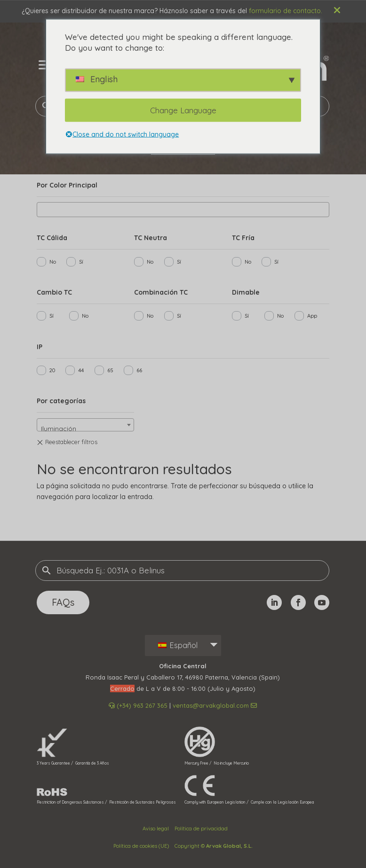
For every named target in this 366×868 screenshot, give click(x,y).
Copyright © (214, 846)
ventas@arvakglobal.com (215, 705)
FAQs (63, 602)
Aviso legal (156, 829)
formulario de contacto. (286, 11)
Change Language (183, 110)
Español (178, 645)
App (312, 316)
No (53, 262)
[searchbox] (42, 209)
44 (81, 370)
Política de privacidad (201, 829)
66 (139, 370)
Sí (81, 262)
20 (52, 370)
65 (110, 370)
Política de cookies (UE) (141, 846)
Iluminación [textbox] (59, 429)
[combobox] (183, 210)
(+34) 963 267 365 (138, 705)
